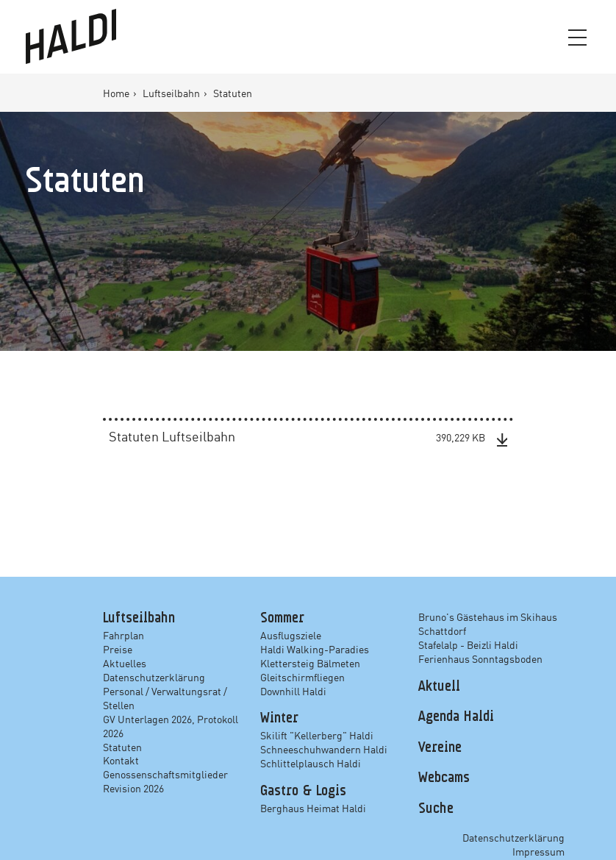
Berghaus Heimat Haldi (313, 807)
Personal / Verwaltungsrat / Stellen (165, 698)
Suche (436, 809)
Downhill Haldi (293, 691)
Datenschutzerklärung (154, 677)
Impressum (538, 851)
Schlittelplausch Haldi (311, 763)
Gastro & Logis (303, 791)
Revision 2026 (133, 788)
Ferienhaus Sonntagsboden (480, 658)
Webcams (444, 778)
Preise (118, 649)
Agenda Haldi (456, 717)
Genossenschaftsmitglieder (165, 774)
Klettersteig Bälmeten (310, 663)
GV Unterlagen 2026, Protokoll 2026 (171, 725)
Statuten (122, 746)
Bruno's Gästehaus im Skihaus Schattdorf (488, 623)
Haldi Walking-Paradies (315, 649)
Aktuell (439, 686)
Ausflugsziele (291, 635)
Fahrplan (123, 635)
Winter (279, 719)
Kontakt (121, 760)
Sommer (282, 619)
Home (117, 93)
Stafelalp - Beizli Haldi (468, 644)
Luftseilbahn (172, 93)
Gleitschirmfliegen (302, 677)
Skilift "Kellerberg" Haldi (317, 735)
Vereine (440, 747)
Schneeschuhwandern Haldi (324, 749)
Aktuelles (125, 663)
